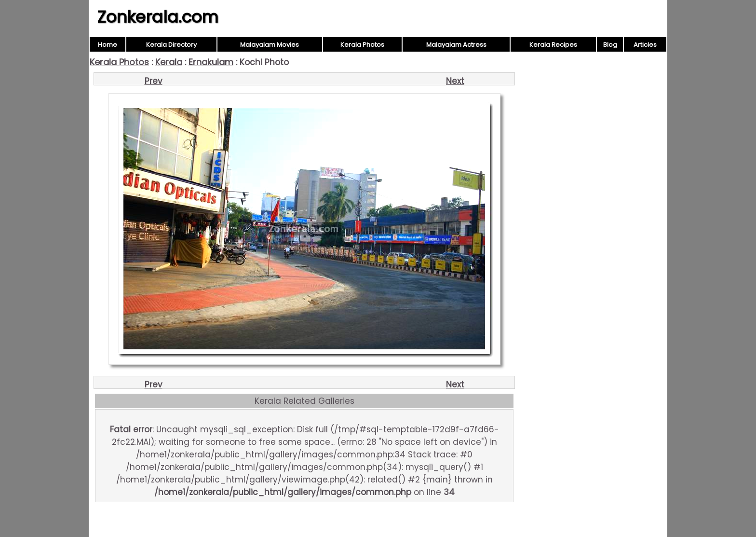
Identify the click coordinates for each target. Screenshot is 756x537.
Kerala (169, 62)
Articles (645, 45)
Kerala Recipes (553, 45)
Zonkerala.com (158, 17)
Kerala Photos (362, 45)
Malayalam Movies (270, 45)
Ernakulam (211, 62)
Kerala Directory (171, 45)
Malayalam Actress (456, 45)
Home (108, 45)
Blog (610, 45)
